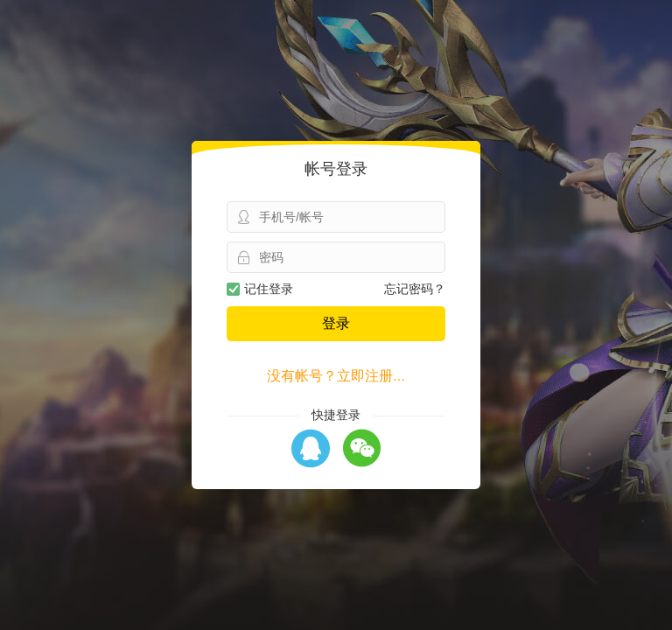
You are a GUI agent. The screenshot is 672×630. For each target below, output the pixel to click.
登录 (336, 323)
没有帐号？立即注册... (336, 376)
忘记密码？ (415, 289)
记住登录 (260, 289)
